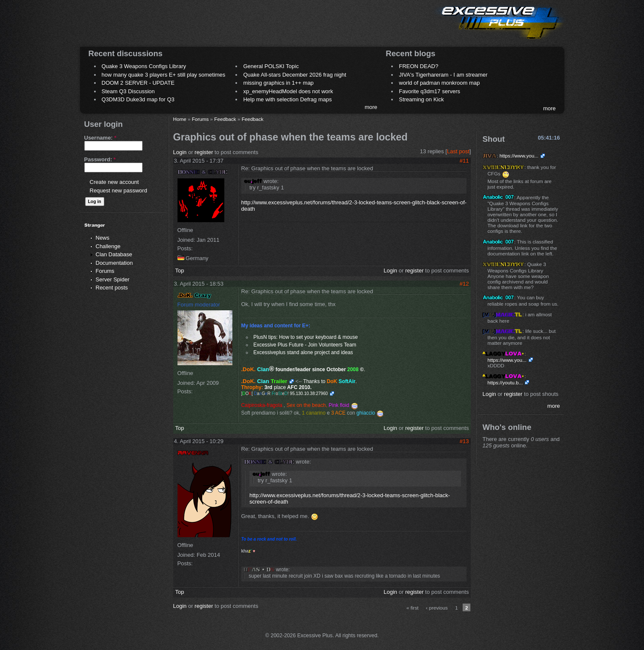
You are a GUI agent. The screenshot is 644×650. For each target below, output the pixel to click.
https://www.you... (519, 156)
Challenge (108, 246)
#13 (464, 441)
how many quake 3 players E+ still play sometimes (164, 75)
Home (180, 119)
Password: (100, 159)
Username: (100, 138)
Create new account (114, 182)
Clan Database (114, 254)
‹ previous (437, 608)
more (371, 107)
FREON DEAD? (418, 66)
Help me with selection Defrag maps (287, 99)
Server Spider (113, 279)
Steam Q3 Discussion (128, 91)
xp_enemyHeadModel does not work (288, 91)
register (204, 152)
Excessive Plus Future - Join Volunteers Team (305, 345)
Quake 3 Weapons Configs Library (144, 66)
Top (180, 271)
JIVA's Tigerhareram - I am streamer (443, 75)
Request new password (119, 190)
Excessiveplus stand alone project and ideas (303, 352)
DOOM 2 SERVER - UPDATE (138, 83)
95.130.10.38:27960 (309, 394)
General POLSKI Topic (271, 66)
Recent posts (112, 288)
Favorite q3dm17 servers (429, 91)
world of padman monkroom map (439, 83)
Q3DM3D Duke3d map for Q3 (138, 99)
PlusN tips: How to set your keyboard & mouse (305, 337)
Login (180, 152)
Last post (458, 151)
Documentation (114, 263)
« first (413, 608)
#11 (464, 161)
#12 (464, 284)
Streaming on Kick (421, 99)
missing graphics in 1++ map (278, 83)
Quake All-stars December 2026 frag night (295, 75)
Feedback (225, 119)
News (103, 238)
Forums (105, 271)
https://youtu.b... (505, 382)
